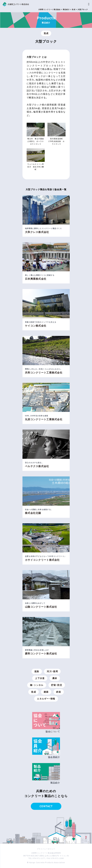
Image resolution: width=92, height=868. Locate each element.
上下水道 (40, 678)
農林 (55, 678)
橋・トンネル (37, 685)
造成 (46, 33)
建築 (46, 692)
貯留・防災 (57, 685)
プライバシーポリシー (46, 849)
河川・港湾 (52, 671)
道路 (37, 671)
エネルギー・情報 (46, 699)
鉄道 (59, 692)
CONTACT (46, 806)
